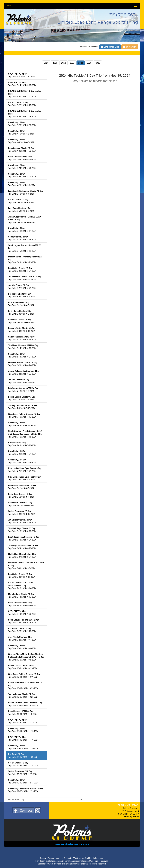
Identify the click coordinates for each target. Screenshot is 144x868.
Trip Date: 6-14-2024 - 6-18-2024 (23, 347)
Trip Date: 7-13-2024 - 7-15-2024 (22, 424)
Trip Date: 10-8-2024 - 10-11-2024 (23, 667)
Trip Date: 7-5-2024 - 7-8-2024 (22, 398)
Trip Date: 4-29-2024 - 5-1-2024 (22, 184)
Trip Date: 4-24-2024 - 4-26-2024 (22, 167)
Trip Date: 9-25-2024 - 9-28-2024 (22, 630)
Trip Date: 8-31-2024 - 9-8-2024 (26, 566)
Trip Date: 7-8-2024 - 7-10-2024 (22, 407)
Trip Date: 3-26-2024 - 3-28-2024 (25, 114)
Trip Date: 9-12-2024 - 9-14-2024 (22, 586)
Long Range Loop (110, 47)
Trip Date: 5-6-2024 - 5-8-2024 (21, 210)
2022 (63, 63)
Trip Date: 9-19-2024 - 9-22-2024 (22, 613)
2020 (46, 63)
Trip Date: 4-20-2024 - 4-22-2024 (22, 150)
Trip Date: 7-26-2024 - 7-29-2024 (25, 470)
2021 (55, 63)
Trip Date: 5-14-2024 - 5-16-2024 (22, 238)
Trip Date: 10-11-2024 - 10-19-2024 (24, 676)
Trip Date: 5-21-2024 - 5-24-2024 (22, 270)
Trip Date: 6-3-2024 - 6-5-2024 (21, 312)
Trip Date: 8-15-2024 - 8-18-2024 (22, 530)
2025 (89, 63)
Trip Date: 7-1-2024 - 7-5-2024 (23, 390)
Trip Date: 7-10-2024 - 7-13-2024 (24, 415)
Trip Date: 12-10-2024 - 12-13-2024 (23, 781)
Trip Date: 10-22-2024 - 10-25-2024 (23, 696)
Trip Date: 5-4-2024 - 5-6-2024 (21, 201)
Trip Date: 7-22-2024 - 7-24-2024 (22, 453)
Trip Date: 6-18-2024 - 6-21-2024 (22, 355)
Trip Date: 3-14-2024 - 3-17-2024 (22, 84)
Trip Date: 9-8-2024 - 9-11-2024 (22, 576)
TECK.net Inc (79, 858)
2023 (72, 63)
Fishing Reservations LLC (76, 864)
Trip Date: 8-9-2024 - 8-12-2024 (22, 513)
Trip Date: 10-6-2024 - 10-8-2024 (26, 657)
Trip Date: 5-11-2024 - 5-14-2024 (22, 230)
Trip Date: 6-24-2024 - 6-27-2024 (24, 373)
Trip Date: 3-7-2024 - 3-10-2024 (22, 75)
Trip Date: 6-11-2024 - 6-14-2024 (22, 338)
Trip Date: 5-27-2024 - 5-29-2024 (22, 287)
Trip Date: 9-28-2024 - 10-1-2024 (22, 638)
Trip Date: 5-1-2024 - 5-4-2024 (26, 192)
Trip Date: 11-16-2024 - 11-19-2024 (23, 747)
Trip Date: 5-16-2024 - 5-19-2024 (25, 248)
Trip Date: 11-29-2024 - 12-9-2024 (23, 773)
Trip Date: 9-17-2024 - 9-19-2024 (22, 604)
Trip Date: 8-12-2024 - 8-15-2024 (22, 521)
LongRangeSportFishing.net (77, 861)
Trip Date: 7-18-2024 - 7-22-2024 (22, 444)
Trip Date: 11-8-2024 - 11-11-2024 (23, 721)
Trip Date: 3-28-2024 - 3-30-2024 (22, 124)
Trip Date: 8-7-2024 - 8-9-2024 (21, 504)
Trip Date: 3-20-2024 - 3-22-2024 (25, 94)
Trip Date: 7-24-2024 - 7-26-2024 (22, 461)
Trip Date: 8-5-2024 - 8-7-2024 (21, 495)
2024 (81, 63)
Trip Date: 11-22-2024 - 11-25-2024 (23, 764)
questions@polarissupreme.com (72, 844)
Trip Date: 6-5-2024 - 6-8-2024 (21, 321)
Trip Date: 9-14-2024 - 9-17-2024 (22, 596)
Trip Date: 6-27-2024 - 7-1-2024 (22, 381)
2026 (98, 63)
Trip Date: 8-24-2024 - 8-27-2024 (23, 547)
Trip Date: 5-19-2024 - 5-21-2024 (25, 260)
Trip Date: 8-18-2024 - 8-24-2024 (23, 538)
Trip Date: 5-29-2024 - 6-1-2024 (22, 295)
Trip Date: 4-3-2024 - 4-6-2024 (21, 141)
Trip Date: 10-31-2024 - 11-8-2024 (23, 713)
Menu (9, 6)
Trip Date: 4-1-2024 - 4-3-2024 (21, 132)
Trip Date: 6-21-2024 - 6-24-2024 (23, 364)
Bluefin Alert (130, 47)
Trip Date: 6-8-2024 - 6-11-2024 (22, 330)
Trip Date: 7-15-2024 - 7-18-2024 (25, 434)
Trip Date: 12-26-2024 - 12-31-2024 (25, 790)
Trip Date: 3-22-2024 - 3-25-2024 (22, 104)
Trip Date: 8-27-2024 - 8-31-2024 (22, 556)
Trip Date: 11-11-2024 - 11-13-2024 (23, 730)
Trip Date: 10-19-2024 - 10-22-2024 (25, 686)
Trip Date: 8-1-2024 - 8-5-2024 (22, 487)
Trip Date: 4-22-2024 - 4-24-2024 (22, 158)
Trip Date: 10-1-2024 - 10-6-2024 (22, 647)
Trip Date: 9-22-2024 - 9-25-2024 (23, 621)
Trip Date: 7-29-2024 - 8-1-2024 (25, 478)
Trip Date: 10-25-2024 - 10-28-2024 (25, 704)
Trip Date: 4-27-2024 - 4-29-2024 (22, 175)
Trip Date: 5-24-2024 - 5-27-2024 (25, 278)
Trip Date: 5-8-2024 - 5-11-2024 (24, 220)
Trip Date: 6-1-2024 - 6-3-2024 (21, 304)
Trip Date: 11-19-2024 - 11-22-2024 (23, 756)
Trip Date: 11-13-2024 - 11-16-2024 (23, 738)
